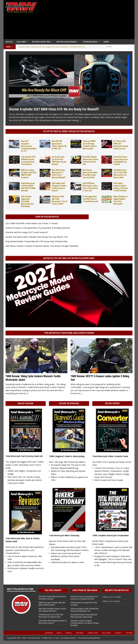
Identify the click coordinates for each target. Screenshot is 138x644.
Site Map (129, 633)
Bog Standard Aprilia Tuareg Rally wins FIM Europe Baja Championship (36, 241)
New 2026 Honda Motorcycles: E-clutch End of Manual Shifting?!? (52, 610)
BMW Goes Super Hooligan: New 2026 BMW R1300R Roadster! (52, 604)
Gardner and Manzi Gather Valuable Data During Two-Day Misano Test (37, 237)
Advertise (49, 633)
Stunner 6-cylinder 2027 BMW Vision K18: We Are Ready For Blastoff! (54, 109)
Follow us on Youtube (111, 601)
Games (106, 42)
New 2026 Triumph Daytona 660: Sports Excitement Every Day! (52, 598)
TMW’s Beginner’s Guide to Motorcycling (67, 456)
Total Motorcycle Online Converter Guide (110, 456)
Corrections (93, 633)
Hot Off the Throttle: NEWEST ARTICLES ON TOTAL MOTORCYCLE (69, 131)
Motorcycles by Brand (66, 42)
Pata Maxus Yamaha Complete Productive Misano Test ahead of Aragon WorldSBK (42, 246)
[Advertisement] (87, 20)
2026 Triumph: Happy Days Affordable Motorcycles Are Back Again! (27, 201)
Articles (9, 42)
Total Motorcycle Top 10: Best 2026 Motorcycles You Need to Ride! (51, 616)
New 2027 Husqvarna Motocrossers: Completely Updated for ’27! (29, 146)
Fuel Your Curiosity (53, 590)
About (59, 633)
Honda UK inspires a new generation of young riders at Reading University (38, 228)
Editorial (80, 633)
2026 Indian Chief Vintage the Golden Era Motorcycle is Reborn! (53, 622)
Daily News (21, 42)
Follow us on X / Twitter (112, 597)
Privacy (69, 633)
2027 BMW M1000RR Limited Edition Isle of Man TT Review (32, 223)
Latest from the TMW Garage (85, 590)
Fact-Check (106, 633)
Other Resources (90, 42)
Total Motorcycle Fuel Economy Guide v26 (24, 456)
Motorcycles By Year (41, 42)
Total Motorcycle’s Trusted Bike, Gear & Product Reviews (69, 333)
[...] (80, 120)
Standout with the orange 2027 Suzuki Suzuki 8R (27, 232)
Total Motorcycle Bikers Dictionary (64, 535)
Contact (118, 633)
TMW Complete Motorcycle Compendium (111, 535)
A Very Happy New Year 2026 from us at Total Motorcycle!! (90, 199)
